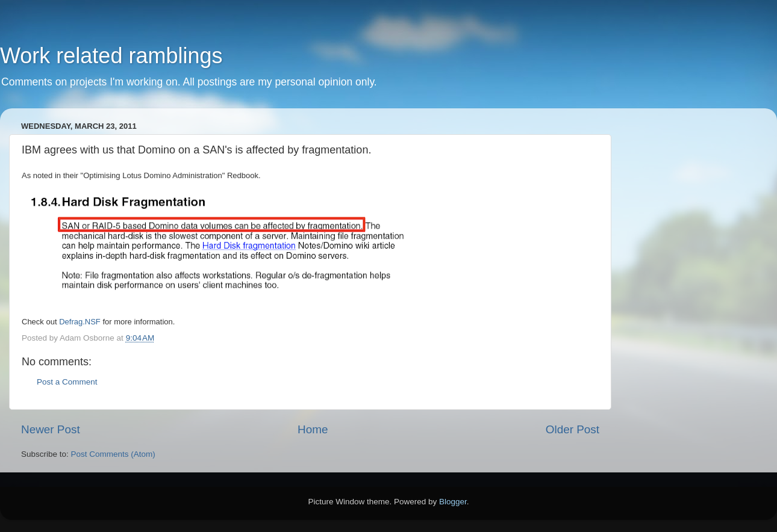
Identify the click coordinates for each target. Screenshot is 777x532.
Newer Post (51, 429)
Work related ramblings (111, 56)
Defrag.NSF (80, 322)
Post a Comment (67, 382)
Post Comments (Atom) (113, 454)
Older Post (573, 429)
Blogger (453, 502)
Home (313, 429)
